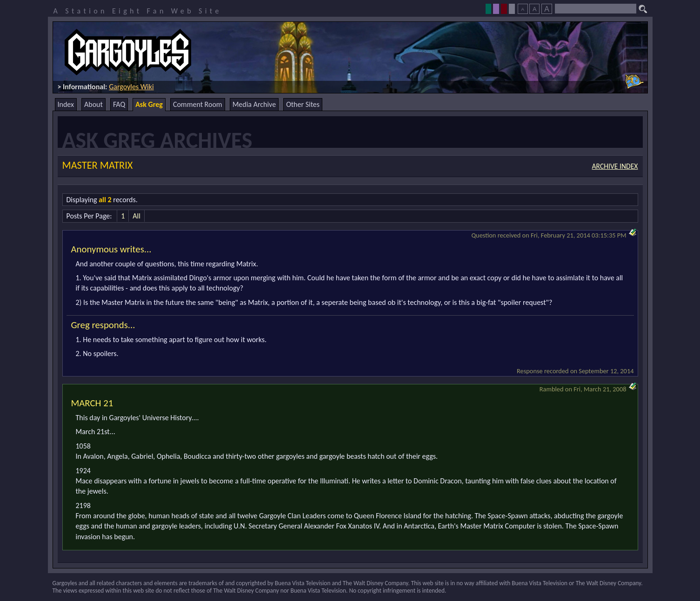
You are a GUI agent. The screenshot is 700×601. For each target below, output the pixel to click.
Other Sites (303, 104)
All (137, 216)
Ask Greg (149, 104)
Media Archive (254, 104)
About (93, 104)
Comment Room (198, 104)
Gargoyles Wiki (131, 87)
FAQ (119, 104)
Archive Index (615, 166)
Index (66, 104)
